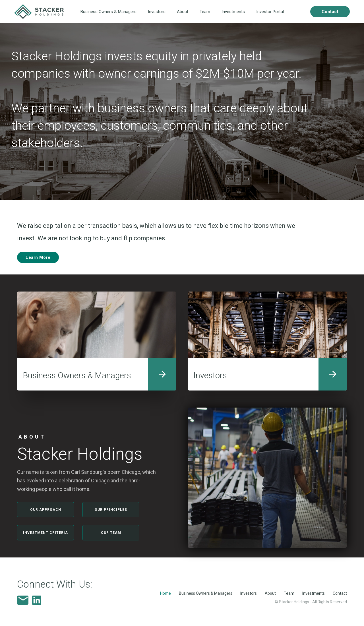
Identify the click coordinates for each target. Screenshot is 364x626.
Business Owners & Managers (108, 12)
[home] (39, 12)
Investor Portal (270, 12)
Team (205, 12)
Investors (157, 12)
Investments (233, 12)
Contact (340, 593)
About (183, 12)
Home (166, 593)
